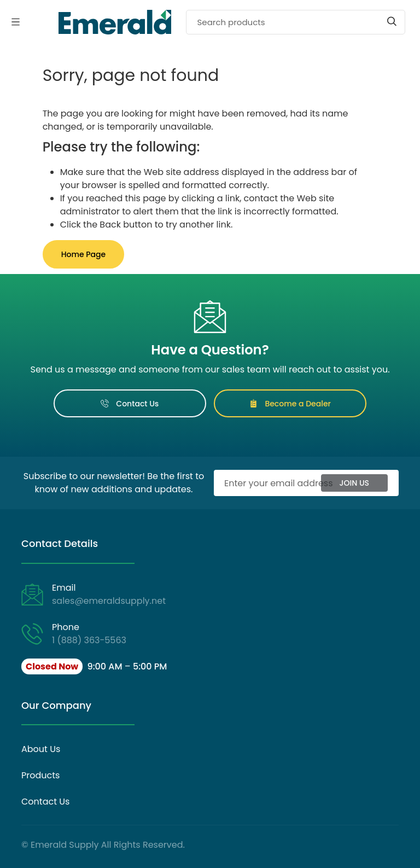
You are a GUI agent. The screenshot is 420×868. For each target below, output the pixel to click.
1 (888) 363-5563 (89, 640)
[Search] (296, 22)
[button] (94, 667)
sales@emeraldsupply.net (109, 601)
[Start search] (392, 21)
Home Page (84, 254)
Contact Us (130, 404)
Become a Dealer (290, 404)
